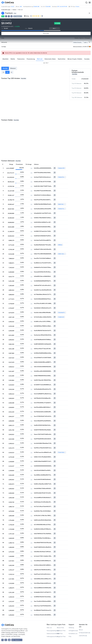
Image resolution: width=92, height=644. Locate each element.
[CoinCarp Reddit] (9, 640)
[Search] (86, 3)
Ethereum (13, 68)
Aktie (46, 63)
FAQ (70, 637)
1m (7, 72)
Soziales (87, 59)
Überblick (5, 59)
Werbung (71, 628)
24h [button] (54, 28)
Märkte (13, 59)
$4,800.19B (36, 7)
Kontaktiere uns (73, 634)
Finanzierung (31, 59)
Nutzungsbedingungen (52, 631)
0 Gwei (78, 7)
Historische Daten (50, 59)
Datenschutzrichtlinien (52, 634)
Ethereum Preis (61, 631)
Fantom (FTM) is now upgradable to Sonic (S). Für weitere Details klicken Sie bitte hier (26, 53)
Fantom (14, 10)
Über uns (49, 628)
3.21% (57, 23)
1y (11, 72)
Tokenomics (21, 59)
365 (21, 7)
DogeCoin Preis (61, 637)
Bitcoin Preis (60, 628)
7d (3, 72)
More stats (46, 33)
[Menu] (90, 3)
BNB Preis (60, 634)
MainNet (5, 68)
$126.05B (48, 7)
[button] (9, 16)
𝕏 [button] (6, 16)
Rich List (40, 59)
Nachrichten (62, 59)
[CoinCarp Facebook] (6, 640)
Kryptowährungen (6, 10)
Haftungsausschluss (52, 637)
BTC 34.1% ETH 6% (62, 7)
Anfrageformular (73, 631)
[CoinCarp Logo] (8, 3)
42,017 (13, 7)
